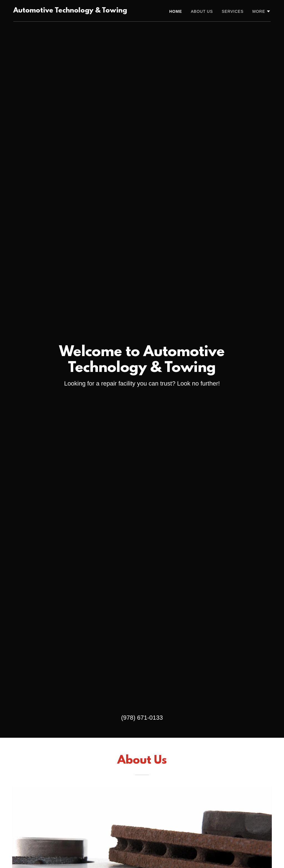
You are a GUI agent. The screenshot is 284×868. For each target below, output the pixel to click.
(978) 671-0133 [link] (142, 718)
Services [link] (233, 11)
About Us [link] (202, 11)
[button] (262, 11)
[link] (70, 11)
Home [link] (176, 11)
